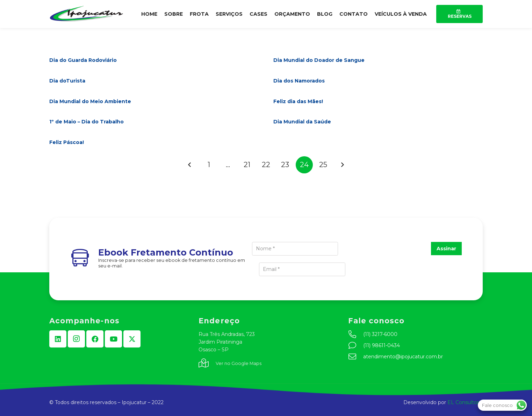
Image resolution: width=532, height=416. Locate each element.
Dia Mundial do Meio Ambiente (90, 101)
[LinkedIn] (58, 339)
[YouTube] (113, 339)
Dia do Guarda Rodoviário (83, 60)
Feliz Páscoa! (67, 142)
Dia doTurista (67, 81)
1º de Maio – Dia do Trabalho (87, 122)
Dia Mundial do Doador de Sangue (319, 60)
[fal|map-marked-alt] (207, 364)
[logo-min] (87, 14)
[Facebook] (95, 339)
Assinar (446, 249)
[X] (132, 339)
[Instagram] (76, 339)
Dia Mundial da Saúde (302, 122)
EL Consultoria (465, 402)
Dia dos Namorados (299, 81)
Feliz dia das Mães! (298, 101)
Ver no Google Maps (239, 363)
